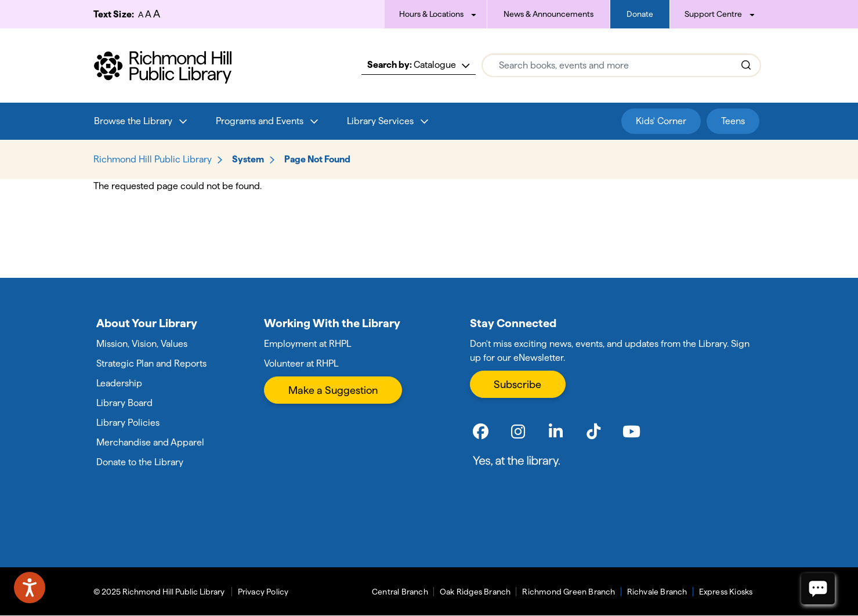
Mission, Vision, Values (142, 344)
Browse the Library (133, 121)
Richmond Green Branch (569, 592)
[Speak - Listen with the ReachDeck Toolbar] (30, 588)
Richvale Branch (657, 592)
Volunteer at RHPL (301, 363)
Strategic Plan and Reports (151, 363)
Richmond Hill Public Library (153, 159)
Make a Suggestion (333, 390)
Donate (640, 14)
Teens (733, 121)
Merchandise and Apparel (150, 442)
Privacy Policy (263, 592)
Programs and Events (260, 121)
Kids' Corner (661, 121)
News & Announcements (549, 14)
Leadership (119, 383)
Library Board (124, 403)
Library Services (380, 121)
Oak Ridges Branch (475, 592)
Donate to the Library (140, 462)
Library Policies (128, 423)
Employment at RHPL (307, 344)
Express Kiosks (726, 592)
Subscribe (517, 384)
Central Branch (400, 592)
